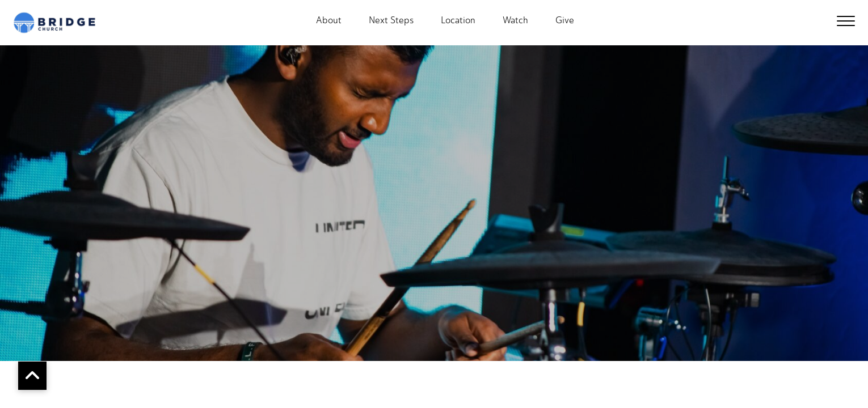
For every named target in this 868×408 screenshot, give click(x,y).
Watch (515, 21)
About (329, 21)
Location (458, 21)
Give (565, 21)
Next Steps (391, 21)
